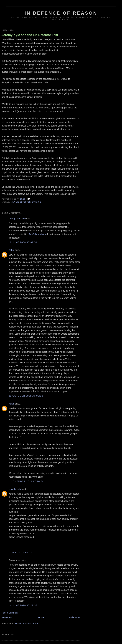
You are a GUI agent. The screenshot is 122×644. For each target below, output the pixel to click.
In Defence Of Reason (61, 13)
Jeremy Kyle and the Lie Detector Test (30, 35)
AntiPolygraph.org (38, 234)
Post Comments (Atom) (27, 624)
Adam (11, 404)
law (13, 202)
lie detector (23, 202)
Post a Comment (10, 613)
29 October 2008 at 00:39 (26, 396)
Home (41, 617)
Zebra (11, 250)
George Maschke (17, 219)
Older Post (74, 617)
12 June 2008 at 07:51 (23, 242)
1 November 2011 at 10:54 (26, 481)
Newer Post (7, 617)
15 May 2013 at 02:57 (22, 552)
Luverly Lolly (15, 489)
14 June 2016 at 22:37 (23, 605)
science (37, 202)
